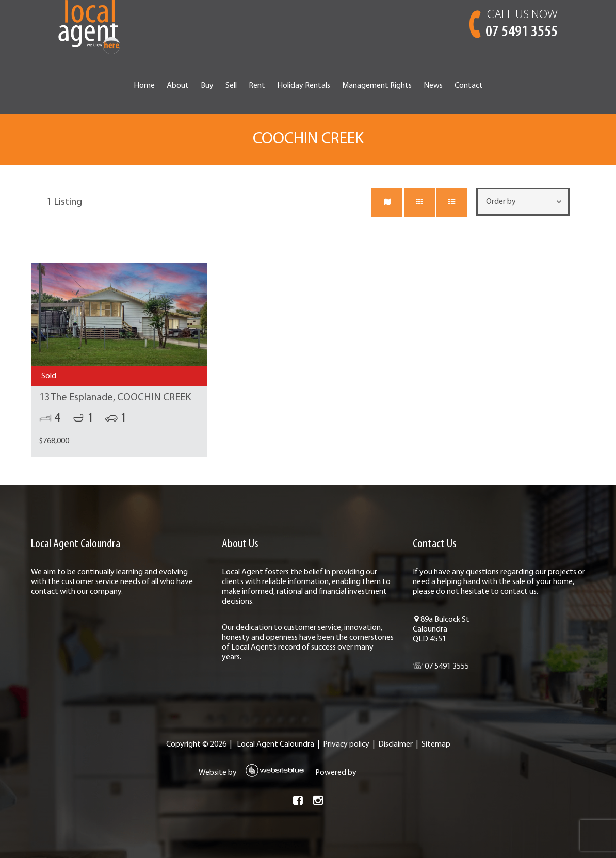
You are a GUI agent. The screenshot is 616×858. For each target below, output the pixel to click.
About (178, 86)
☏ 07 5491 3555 (441, 667)
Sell (231, 86)
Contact (469, 86)
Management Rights (377, 86)
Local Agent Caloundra (275, 744)
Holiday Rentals (304, 86)
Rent (257, 86)
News (433, 86)
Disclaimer (395, 744)
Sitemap (436, 744)
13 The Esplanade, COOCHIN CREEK (115, 398)
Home (144, 86)
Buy (207, 86)
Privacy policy (346, 744)
